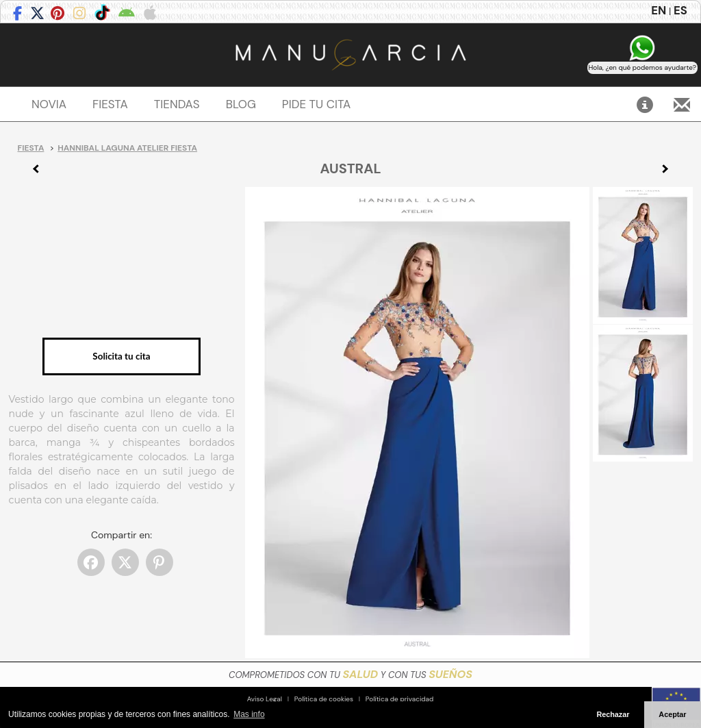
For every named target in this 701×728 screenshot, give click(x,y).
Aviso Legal (265, 699)
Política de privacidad (400, 699)
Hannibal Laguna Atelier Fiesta (127, 148)
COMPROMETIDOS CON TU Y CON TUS (350, 675)
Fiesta (31, 148)
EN (659, 10)
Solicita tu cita (121, 356)
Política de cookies (324, 699)
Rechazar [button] (613, 714)
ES (680, 10)
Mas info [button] (249, 714)
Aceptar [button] (672, 714)
